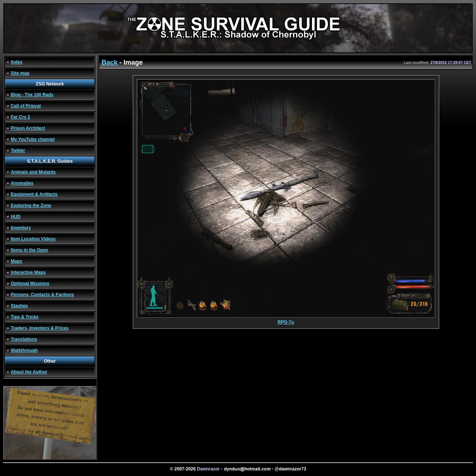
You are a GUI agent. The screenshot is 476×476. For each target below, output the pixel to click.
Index (17, 62)
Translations (24, 339)
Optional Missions (30, 284)
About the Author (29, 372)
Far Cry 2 (20, 117)
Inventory (21, 228)
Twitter (18, 150)
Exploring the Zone (31, 205)
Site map (20, 73)
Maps (17, 261)
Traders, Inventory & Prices (40, 328)
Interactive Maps (28, 272)
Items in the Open (30, 250)
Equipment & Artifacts (34, 194)
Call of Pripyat (26, 106)
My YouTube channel (33, 139)
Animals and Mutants (33, 172)
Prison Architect (28, 128)
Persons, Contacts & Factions (42, 295)
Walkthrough (24, 350)
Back (110, 62)
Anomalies (22, 183)
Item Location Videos (33, 239)
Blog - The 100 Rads (32, 95)
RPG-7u (286, 320)
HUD (16, 217)
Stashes (19, 306)
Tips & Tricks (25, 317)
